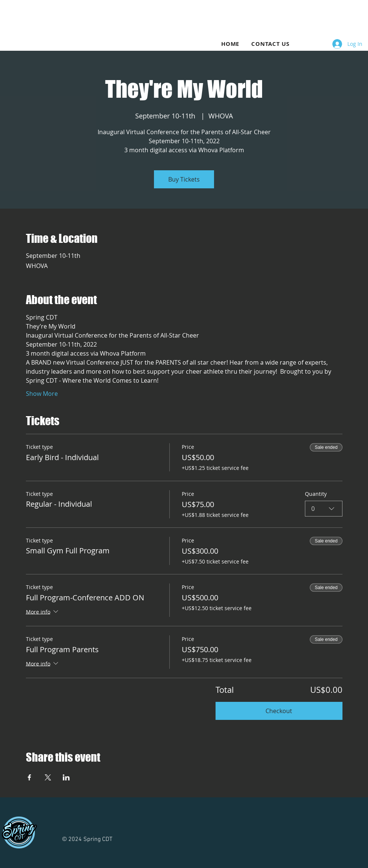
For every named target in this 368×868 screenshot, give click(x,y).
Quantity (316, 494)
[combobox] (324, 508)
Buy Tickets (184, 179)
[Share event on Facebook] (29, 777)
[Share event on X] (48, 777)
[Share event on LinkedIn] (66, 777)
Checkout (279, 711)
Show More (42, 394)
